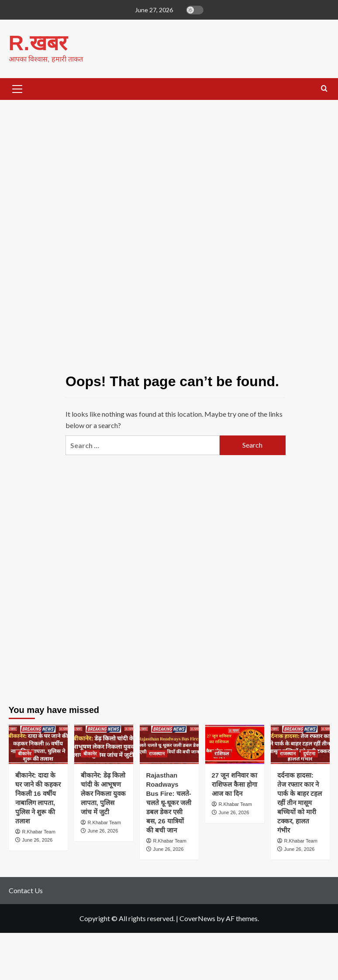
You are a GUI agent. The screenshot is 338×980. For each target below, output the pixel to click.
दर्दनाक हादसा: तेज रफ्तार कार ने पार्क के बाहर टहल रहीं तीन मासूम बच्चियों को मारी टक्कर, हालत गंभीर (300, 803)
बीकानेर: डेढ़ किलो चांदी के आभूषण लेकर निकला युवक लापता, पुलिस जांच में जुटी (103, 793)
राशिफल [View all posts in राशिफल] (222, 754)
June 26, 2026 (38, 840)
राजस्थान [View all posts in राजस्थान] (157, 754)
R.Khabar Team (39, 832)
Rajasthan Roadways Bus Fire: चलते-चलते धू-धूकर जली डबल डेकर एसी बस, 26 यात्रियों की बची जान (169, 803)
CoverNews (197, 918)
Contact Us (26, 890)
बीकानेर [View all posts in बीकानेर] (25, 754)
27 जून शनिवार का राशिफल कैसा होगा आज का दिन (235, 784)
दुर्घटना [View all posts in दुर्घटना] (309, 754)
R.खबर (38, 43)
